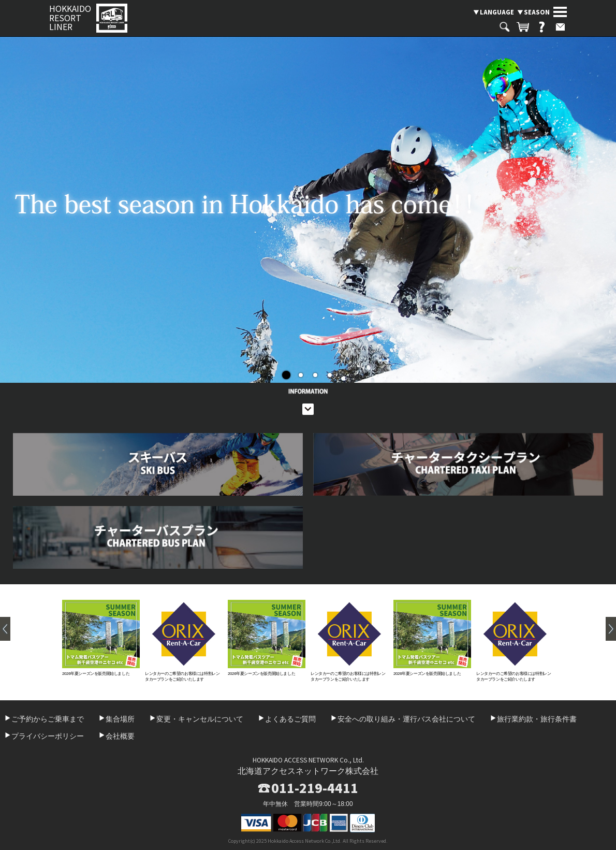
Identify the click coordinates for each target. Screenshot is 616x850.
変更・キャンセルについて (200, 719)
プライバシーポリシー (48, 736)
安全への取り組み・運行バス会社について (406, 719)
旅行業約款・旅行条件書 (537, 719)
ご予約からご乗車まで (48, 719)
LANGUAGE (497, 12)
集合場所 (120, 719)
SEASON (537, 12)
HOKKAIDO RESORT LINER (70, 18)
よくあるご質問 (290, 719)
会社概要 (120, 736)
